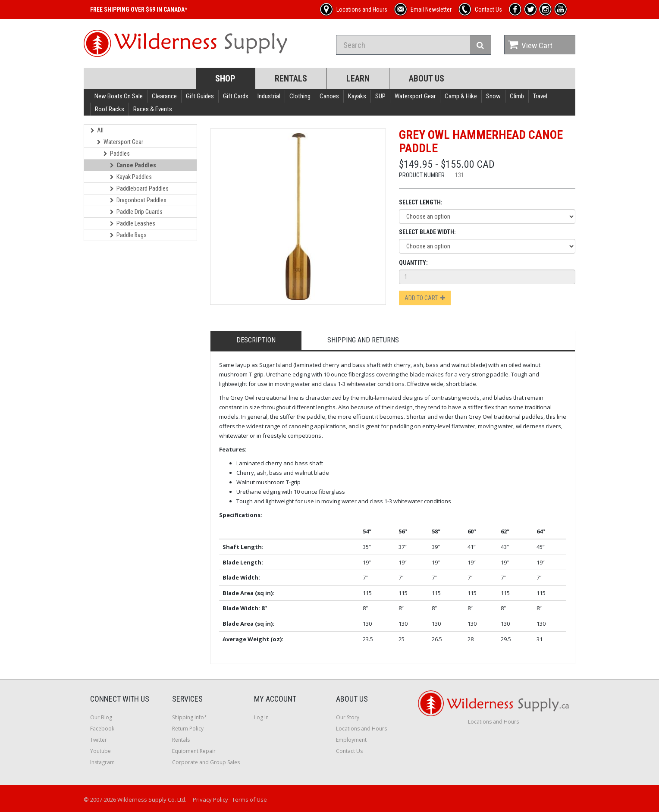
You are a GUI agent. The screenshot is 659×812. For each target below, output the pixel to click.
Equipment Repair (194, 751)
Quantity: (413, 263)
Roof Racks (110, 109)
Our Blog (101, 717)
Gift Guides (200, 96)
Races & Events (153, 109)
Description (256, 340)
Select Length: (421, 202)
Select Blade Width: (427, 232)
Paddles (117, 154)
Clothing (300, 96)
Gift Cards (236, 96)
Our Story (348, 717)
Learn (358, 78)
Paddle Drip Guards (136, 212)
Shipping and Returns (363, 340)
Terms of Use (249, 799)
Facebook (102, 729)
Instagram (102, 762)
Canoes (329, 96)
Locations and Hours (361, 729)
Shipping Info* (190, 717)
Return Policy (188, 729)
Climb (517, 96)
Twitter (99, 740)
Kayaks (357, 96)
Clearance (164, 96)
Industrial (269, 96)
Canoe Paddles (133, 165)
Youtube (100, 751)
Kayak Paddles (131, 177)
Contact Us (349, 751)
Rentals (291, 78)
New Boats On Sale (119, 96)
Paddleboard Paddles (139, 188)
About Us (427, 78)
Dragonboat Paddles (138, 200)
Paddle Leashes (133, 223)
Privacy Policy (210, 799)
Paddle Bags (128, 235)
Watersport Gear (415, 96)
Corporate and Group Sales (206, 762)
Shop (225, 78)
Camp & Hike (461, 96)
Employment (351, 740)
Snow (493, 96)
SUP (380, 96)
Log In (261, 717)
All (97, 130)
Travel (540, 96)
